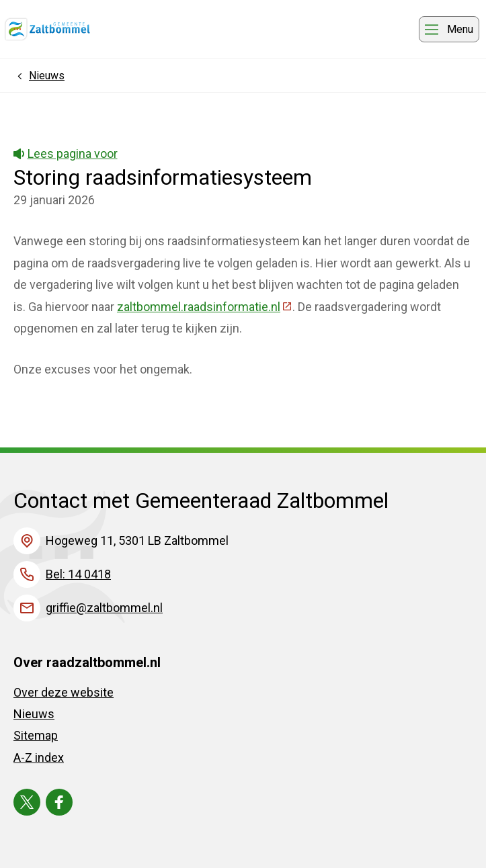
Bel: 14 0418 (78, 574)
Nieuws (34, 714)
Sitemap (36, 735)
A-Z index (39, 757)
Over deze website (64, 692)
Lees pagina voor (66, 154)
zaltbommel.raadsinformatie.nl (205, 307)
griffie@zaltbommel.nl (104, 608)
